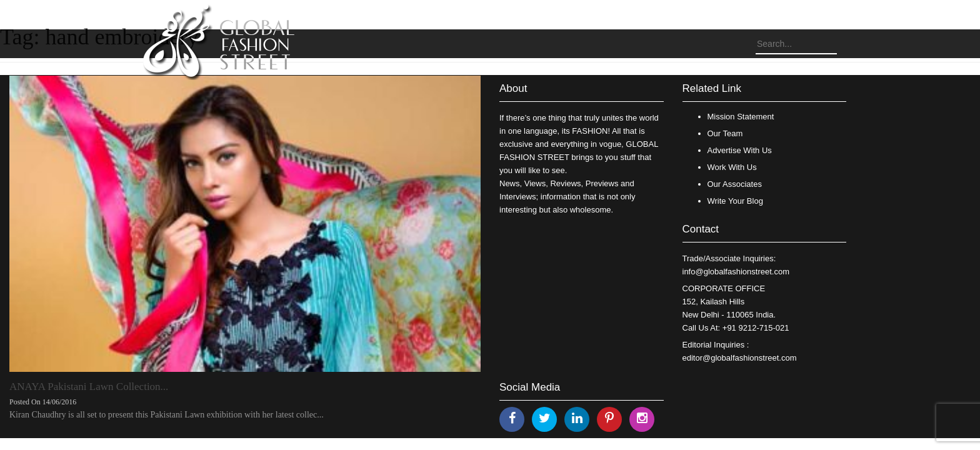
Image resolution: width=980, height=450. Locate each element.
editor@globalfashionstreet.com (740, 358)
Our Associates (735, 184)
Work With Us (732, 167)
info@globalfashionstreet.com (736, 272)
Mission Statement (741, 117)
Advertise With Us (740, 150)
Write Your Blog (735, 201)
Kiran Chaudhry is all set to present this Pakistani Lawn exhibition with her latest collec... (167, 415)
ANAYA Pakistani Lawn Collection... (89, 387)
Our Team (725, 133)
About (513, 88)
